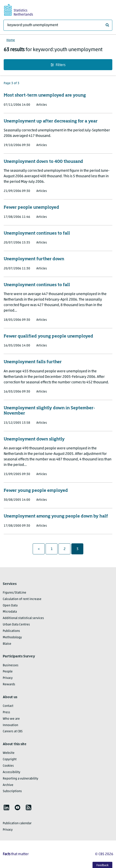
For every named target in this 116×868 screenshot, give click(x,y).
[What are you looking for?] (58, 25)
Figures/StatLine (14, 593)
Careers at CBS (13, 731)
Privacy (8, 678)
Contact (8, 706)
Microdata (10, 612)
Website (9, 753)
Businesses (11, 665)
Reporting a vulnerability (20, 779)
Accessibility (12, 772)
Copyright (10, 759)
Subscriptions (12, 791)
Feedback (103, 865)
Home (11, 40)
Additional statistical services (23, 618)
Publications (11, 631)
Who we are (11, 719)
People (8, 672)
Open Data (10, 606)
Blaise (7, 644)
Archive (8, 785)
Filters (58, 65)
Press (6, 712)
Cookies (8, 766)
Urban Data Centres (16, 625)
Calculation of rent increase (22, 599)
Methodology (12, 637)
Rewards (9, 684)
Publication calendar (17, 823)
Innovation (10, 725)
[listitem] (6, 807)
